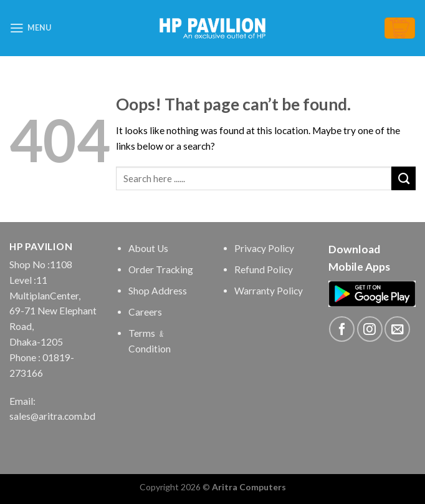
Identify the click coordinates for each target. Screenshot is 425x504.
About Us (148, 248)
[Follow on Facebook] (342, 329)
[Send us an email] (397, 329)
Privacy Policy (264, 248)
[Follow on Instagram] (370, 329)
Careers (145, 312)
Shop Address (158, 291)
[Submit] (404, 178)
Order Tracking (161, 269)
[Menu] (30, 28)
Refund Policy (264, 269)
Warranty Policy (269, 291)
